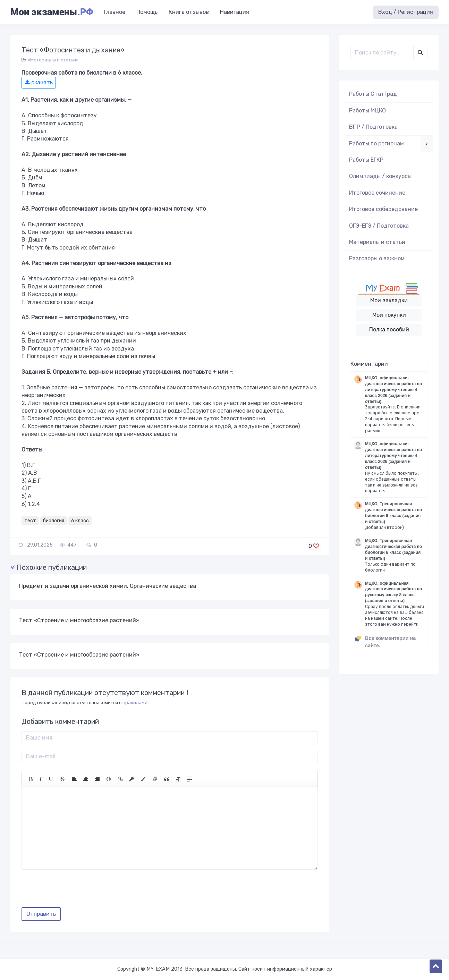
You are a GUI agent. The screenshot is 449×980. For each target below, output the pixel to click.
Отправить (41, 914)
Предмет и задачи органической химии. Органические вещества (108, 586)
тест (30, 521)
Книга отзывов (189, 12)
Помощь (147, 12)
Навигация (235, 12)
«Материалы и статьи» (53, 60)
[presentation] (74, 891)
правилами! (135, 703)
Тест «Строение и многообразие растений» (79, 620)
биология (54, 521)
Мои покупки (389, 315)
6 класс (80, 521)
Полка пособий (389, 330)
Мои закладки (389, 300)
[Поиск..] (382, 52)
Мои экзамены (52, 12)
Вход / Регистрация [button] (406, 12)
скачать (39, 82)
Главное (115, 12)
